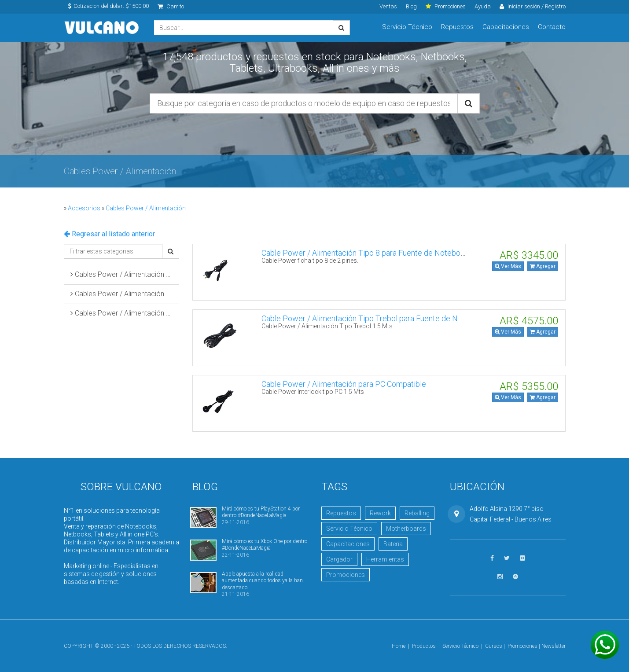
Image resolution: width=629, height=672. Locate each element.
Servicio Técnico (407, 27)
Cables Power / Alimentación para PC (125, 313)
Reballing (417, 513)
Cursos (494, 646)
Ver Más (508, 266)
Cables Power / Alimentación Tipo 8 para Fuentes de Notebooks (125, 274)
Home (399, 646)
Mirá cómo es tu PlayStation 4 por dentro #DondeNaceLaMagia (261, 512)
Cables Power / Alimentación (146, 208)
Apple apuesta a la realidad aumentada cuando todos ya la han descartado (262, 581)
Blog (411, 6)
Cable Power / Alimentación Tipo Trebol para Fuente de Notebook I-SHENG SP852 (402, 318)
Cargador (339, 559)
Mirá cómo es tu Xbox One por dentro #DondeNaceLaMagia (265, 545)
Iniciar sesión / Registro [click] (533, 6)
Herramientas (385, 559)
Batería (393, 544)
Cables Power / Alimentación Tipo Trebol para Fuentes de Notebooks (125, 294)
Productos (424, 646)
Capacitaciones (506, 27)
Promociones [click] (446, 6)
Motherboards (406, 529)
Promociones (346, 575)
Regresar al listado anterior (109, 234)
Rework (380, 513)
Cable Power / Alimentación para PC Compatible (344, 384)
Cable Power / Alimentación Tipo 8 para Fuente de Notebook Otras (375, 253)
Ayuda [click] (483, 6)
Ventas (388, 6)
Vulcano (102, 28)
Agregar (543, 266)
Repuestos (457, 27)
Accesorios (84, 208)
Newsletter (554, 646)
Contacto (552, 27)
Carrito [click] (171, 6)
